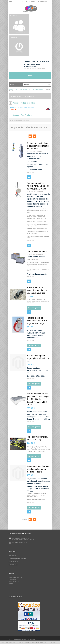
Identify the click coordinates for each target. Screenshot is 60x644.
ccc (18, 84)
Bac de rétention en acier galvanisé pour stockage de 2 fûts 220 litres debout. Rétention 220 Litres (38, 399)
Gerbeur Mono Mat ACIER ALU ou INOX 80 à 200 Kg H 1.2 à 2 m (38, 186)
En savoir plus (30, 172)
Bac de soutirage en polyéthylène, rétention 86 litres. (38, 358)
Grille (35, 136)
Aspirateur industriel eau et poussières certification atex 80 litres (38, 146)
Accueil (11, 89)
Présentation (12, 556)
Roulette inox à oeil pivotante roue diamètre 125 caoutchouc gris (37, 290)
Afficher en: (25, 136)
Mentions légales (14, 562)
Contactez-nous (13, 565)
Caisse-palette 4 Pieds (37, 252)
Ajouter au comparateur (29, 177)
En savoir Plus (51, 642)
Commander (14, 37)
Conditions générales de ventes (17, 559)
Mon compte (14, 16)
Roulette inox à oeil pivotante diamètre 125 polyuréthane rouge (37, 321)
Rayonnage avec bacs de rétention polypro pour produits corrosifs (38, 469)
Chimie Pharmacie (38, 89)
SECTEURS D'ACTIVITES (23, 89)
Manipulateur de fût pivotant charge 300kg (22, 107)
